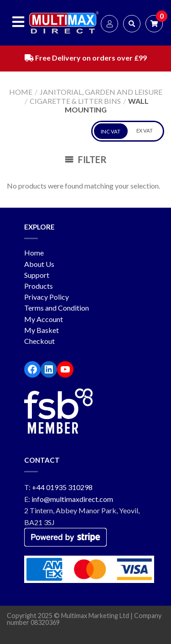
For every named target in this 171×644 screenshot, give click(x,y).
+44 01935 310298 (62, 487)
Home (21, 92)
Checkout (39, 341)
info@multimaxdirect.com (72, 499)
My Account (44, 319)
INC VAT (111, 131)
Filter (86, 159)
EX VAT (145, 130)
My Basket (41, 330)
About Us (39, 264)
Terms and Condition (57, 308)
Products (39, 286)
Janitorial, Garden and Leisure (101, 92)
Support (37, 275)
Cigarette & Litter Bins (75, 101)
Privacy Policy (47, 297)
